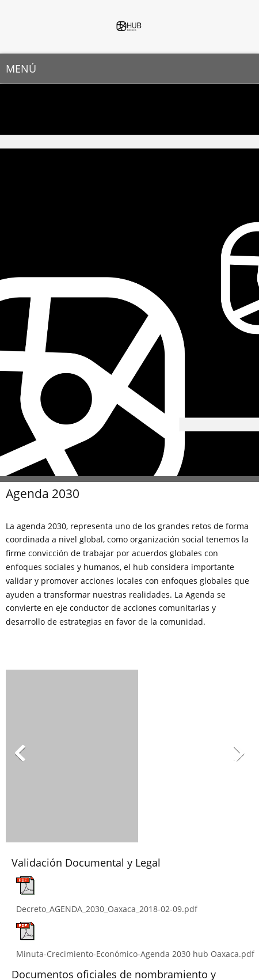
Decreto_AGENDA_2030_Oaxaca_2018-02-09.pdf (107, 909)
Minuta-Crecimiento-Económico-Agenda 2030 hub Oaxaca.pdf (135, 954)
